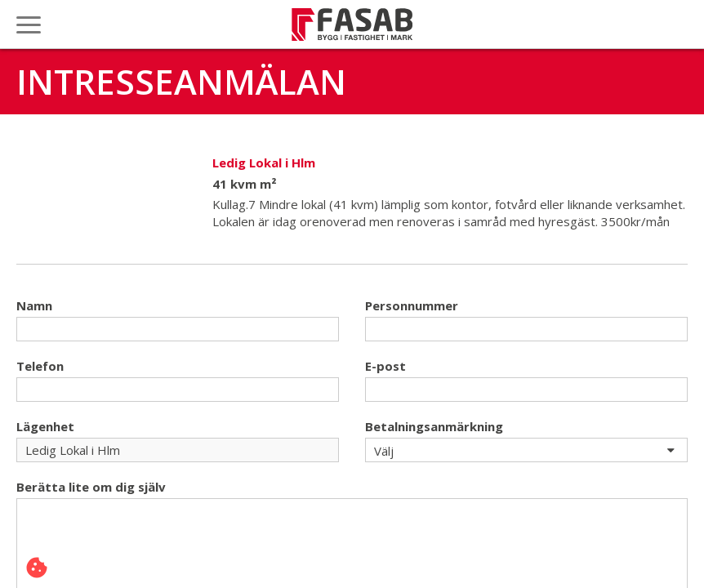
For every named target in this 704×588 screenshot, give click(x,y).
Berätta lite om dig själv (91, 487)
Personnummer (412, 305)
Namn (34, 305)
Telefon (40, 366)
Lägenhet (45, 426)
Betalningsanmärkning (434, 426)
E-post (385, 366)
